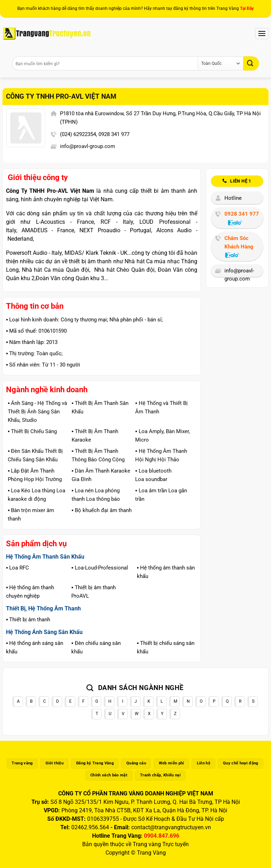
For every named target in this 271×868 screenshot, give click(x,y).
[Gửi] (251, 63)
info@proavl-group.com (88, 146)
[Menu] (262, 33)
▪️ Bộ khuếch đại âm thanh (102, 510)
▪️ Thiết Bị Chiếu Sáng (32, 431)
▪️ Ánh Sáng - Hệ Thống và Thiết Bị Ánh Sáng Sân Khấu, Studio (37, 412)
